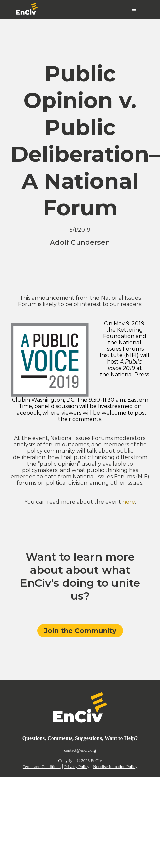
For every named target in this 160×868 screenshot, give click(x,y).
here (129, 502)
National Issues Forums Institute (122, 349)
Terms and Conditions (42, 767)
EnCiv (96, 761)
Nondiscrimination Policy (115, 767)
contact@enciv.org (80, 750)
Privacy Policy (77, 767)
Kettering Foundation (123, 333)
